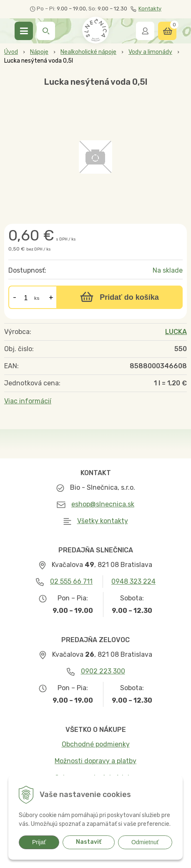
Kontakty (146, 9)
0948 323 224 (133, 581)
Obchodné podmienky (96, 744)
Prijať (39, 842)
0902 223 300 (103, 671)
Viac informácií (28, 401)
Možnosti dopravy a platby (95, 761)
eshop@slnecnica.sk (103, 504)
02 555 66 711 (71, 581)
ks (37, 298)
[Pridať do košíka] (119, 297)
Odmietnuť (145, 842)
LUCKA (176, 332)
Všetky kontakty (103, 521)
